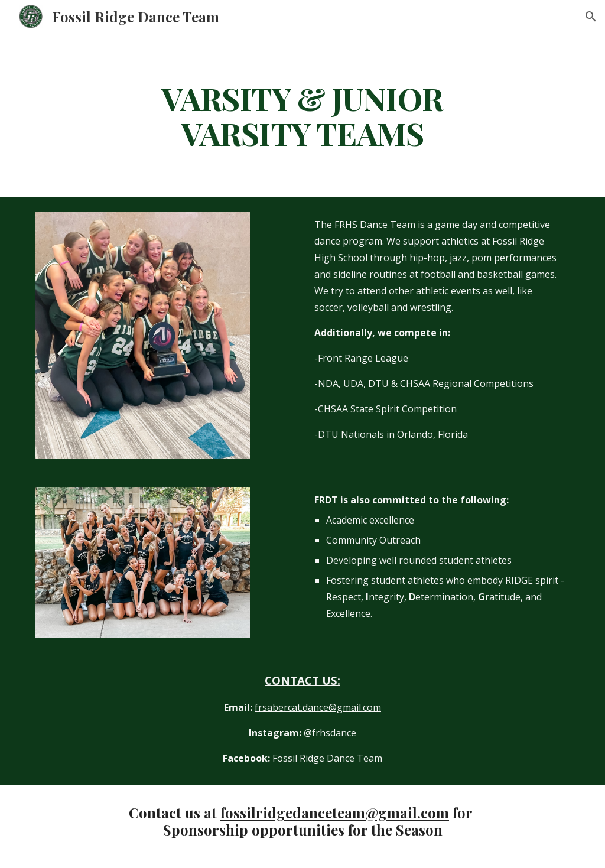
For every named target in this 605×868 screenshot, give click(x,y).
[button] (591, 17)
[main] (302, 115)
